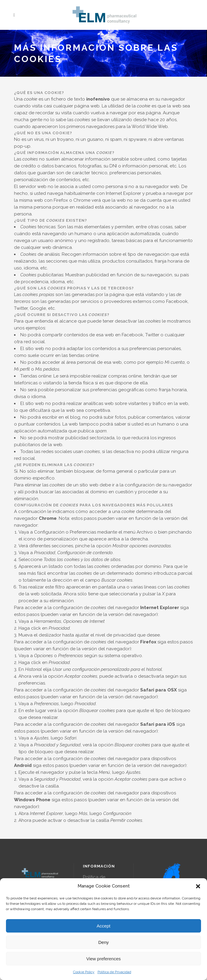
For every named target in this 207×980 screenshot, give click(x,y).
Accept (103, 926)
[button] (198, 886)
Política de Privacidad (114, 972)
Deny (103, 942)
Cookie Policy (84, 972)
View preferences (103, 959)
